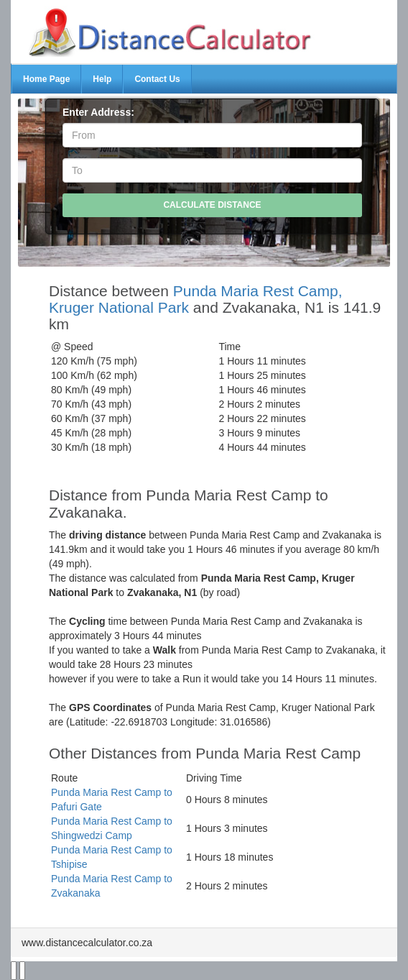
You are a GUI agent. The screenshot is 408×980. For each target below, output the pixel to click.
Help (102, 79)
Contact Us (157, 79)
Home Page (46, 79)
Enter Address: (98, 112)
